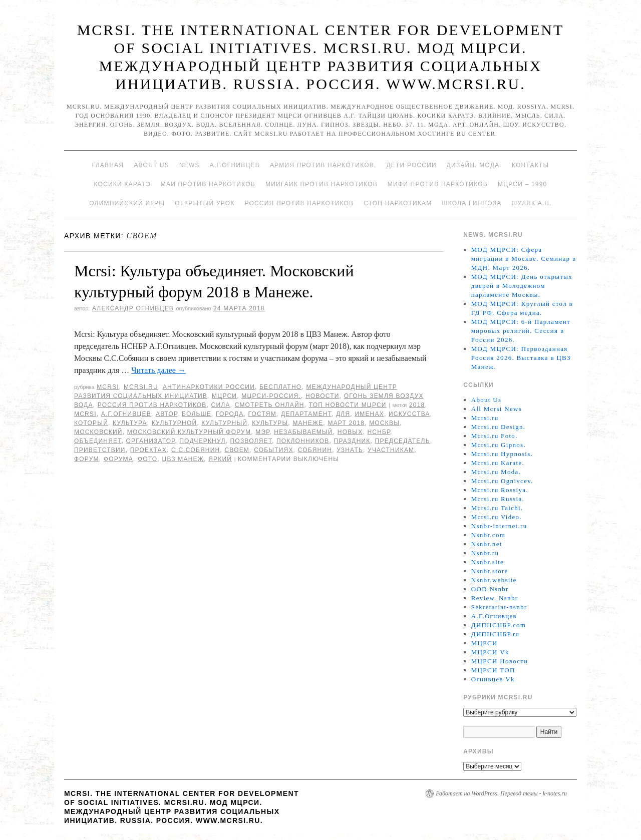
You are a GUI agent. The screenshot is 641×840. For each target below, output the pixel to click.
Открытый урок (205, 203)
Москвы (384, 423)
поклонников (303, 441)
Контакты (530, 165)
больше (197, 414)
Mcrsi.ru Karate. (498, 463)
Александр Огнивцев (133, 308)
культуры (270, 423)
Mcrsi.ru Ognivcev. (502, 481)
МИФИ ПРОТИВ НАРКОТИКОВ (438, 184)
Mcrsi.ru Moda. (496, 472)
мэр (262, 432)
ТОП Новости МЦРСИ (348, 405)
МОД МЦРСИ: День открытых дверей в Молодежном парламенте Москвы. (522, 286)
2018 (417, 405)
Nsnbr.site (488, 562)
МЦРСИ (224, 396)
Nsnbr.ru (485, 553)
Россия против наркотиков (299, 203)
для (343, 414)
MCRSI (108, 387)
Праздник (352, 441)
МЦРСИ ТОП (493, 670)
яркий (220, 459)
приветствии (100, 450)
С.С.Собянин (196, 450)
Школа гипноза (471, 203)
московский (98, 432)
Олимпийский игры (127, 203)
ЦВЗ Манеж (183, 459)
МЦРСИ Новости (500, 661)
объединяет (98, 441)
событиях (273, 450)
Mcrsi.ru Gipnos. (499, 445)
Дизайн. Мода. (474, 165)
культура (130, 423)
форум (87, 459)
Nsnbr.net (487, 544)
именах (369, 414)
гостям (262, 414)
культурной (174, 423)
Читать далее (158, 370)
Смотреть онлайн (270, 405)
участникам (391, 450)
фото (147, 459)
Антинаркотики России (209, 387)
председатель (403, 441)
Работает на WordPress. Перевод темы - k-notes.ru (501, 793)
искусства (409, 414)
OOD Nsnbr (490, 589)
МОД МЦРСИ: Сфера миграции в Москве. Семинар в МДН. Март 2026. (524, 259)
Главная (108, 165)
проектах (148, 450)
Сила (221, 405)
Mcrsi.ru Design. (499, 427)
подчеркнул (202, 441)
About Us (151, 165)
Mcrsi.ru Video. (497, 517)
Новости (323, 396)
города (230, 414)
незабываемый (303, 432)
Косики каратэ (122, 184)
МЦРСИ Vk (490, 652)
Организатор (150, 441)
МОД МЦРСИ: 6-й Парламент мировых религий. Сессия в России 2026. (521, 331)
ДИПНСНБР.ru (496, 634)
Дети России (412, 165)
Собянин (315, 450)
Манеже (308, 423)
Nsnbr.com (488, 535)
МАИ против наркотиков (208, 184)
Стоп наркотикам (398, 203)
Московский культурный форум (189, 432)
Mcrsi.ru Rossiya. (500, 490)
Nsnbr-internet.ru (499, 526)
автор (167, 414)
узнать (350, 450)
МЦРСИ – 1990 (522, 184)
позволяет (251, 441)
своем (237, 450)
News (190, 165)
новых (350, 432)
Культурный (224, 423)
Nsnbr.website (494, 580)
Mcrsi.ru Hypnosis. (502, 454)
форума (118, 459)
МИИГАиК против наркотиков (322, 184)
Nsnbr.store (490, 571)
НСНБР (379, 432)
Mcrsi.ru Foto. (495, 436)
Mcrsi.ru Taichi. (497, 508)
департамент (306, 414)
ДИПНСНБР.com (499, 625)
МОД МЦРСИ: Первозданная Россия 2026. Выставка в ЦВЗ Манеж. (521, 358)
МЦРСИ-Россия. (271, 396)
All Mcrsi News (497, 409)
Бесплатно (280, 387)
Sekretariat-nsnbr (499, 607)
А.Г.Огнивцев (235, 165)
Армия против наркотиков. (323, 165)
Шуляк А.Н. (531, 203)
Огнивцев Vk (493, 679)
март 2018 (346, 423)
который (91, 423)
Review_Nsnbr (495, 598)
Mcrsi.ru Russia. (498, 499)
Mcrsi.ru (141, 387)
